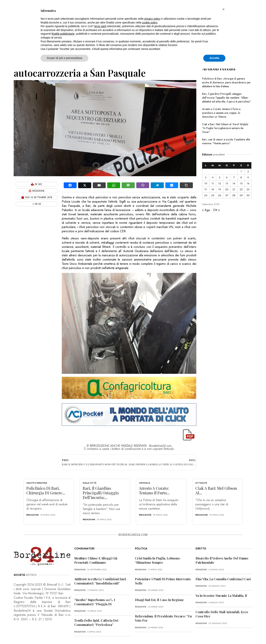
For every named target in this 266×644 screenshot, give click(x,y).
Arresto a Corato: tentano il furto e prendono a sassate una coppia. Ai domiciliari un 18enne (221, 113)
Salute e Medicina (37, 483)
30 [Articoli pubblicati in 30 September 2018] (248, 195)
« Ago (206, 210)
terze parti (100, 26)
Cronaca (145, 483)
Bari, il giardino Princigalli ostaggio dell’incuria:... (101, 493)
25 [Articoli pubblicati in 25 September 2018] (213, 195)
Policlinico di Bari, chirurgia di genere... (46, 490)
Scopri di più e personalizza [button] (64, 58)
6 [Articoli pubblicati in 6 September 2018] (227, 177)
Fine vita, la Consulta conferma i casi (223, 579)
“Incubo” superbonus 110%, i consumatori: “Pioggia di (95, 602)
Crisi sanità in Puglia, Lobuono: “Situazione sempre (158, 560)
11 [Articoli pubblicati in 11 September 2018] (213, 183)
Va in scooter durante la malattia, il (221, 596)
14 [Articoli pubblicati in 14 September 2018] (234, 183)
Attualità (201, 483)
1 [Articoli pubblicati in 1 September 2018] (241, 171)
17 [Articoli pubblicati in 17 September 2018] (206, 189)
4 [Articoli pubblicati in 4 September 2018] (213, 177)
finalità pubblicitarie (63, 34)
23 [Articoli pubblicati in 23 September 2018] (248, 189)
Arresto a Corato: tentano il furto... (154, 490)
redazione (33, 515)
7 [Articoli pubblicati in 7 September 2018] (234, 177)
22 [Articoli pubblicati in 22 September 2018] (241, 189)
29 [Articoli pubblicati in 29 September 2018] (241, 195)
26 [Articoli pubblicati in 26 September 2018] (220, 195)
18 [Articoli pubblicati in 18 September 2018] (213, 189)
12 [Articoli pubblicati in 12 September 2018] (220, 183)
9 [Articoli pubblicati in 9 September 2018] (248, 177)
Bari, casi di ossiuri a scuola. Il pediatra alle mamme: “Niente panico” (226, 141)
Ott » (216, 210)
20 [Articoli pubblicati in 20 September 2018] (227, 189)
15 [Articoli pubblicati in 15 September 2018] (241, 183)
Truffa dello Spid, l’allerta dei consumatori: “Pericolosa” (96, 623)
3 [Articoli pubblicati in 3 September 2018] (206, 177)
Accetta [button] (214, 58)
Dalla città (90, 483)
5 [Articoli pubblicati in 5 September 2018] (220, 177)
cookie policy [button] (150, 23)
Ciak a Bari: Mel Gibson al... (216, 490)
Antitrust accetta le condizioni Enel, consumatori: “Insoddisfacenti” (100, 581)
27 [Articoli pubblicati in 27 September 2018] (227, 195)
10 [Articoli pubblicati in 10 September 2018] (206, 183)
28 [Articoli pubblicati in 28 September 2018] (234, 195)
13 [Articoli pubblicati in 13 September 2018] (227, 183)
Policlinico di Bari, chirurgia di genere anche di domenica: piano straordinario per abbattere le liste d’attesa (226, 82)
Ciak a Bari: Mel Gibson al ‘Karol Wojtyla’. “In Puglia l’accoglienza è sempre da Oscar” (225, 128)
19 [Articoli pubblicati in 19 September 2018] (220, 189)
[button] (223, 9)
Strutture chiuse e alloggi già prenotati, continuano (96, 560)
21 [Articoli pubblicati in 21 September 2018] (234, 189)
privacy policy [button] (152, 19)
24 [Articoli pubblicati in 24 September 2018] (206, 195)
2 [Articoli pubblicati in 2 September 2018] (248, 171)
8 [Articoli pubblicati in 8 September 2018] (241, 177)
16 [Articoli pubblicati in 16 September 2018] (248, 183)
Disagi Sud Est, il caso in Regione (159, 600)
